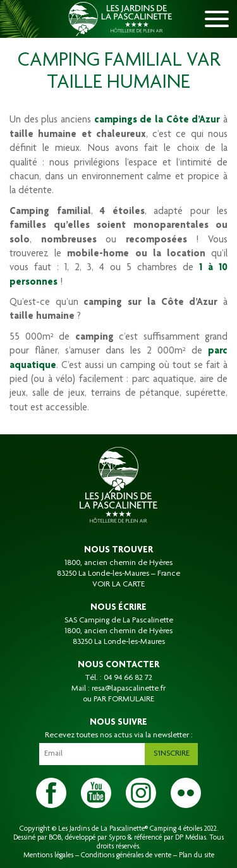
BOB (55, 838)
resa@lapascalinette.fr (129, 689)
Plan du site (197, 855)
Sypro (117, 838)
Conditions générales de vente (126, 855)
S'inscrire (172, 754)
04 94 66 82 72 (128, 678)
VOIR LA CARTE (118, 585)
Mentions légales (48, 855)
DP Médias (191, 838)
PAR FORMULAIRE (124, 699)
